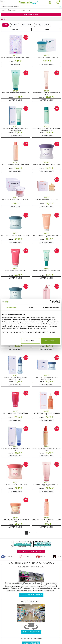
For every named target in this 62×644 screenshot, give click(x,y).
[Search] (29, 7)
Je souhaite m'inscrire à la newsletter (31, 551)
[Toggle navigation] (2, 2)
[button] (50, 2)
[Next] (36, 533)
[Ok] (60, 7)
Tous (5, 25)
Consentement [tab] (11, 307)
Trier (46, 30)
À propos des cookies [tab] (51, 307)
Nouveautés (26, 25)
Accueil (3, 10)
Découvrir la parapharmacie (31, 595)
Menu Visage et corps (31, 14)
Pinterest (41, 556)
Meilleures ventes (42, 25)
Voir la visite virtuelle (31, 632)
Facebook (7, 556)
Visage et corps (12, 10)
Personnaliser (31, 341)
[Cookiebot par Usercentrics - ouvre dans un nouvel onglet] (51, 302)
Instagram (24, 556)
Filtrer (16, 30)
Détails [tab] (31, 307)
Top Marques (22, 10)
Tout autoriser (50, 341)
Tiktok (57, 556)
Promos (14, 25)
